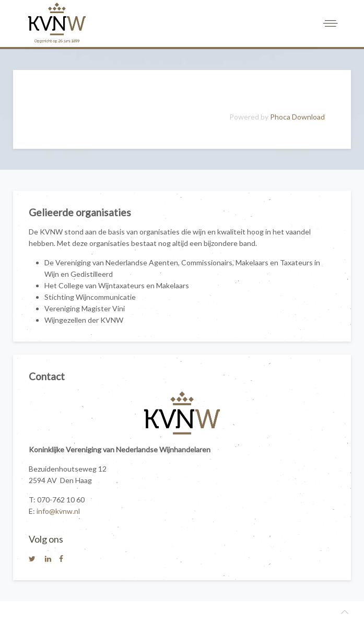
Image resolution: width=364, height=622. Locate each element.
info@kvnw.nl (58, 511)
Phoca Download (297, 117)
